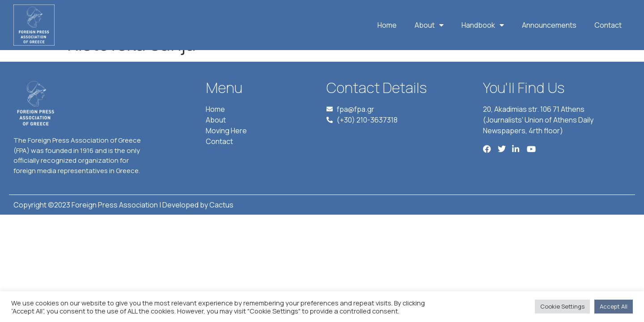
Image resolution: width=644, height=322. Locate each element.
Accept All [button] (614, 306)
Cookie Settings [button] (562, 306)
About (429, 25)
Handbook (483, 25)
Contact (608, 25)
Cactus (221, 225)
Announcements (549, 25)
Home (387, 25)
